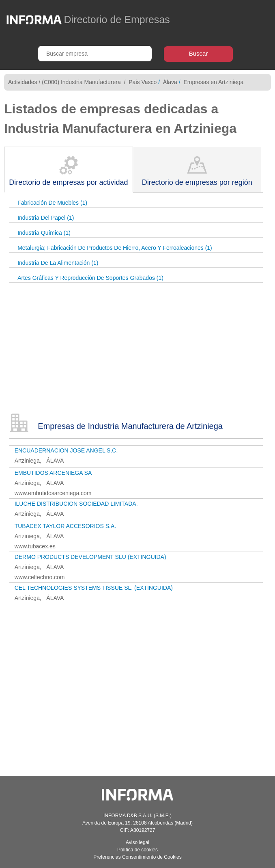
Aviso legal (137, 842)
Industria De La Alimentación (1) (58, 263)
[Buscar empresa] (95, 54)
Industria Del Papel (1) (46, 218)
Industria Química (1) (44, 233)
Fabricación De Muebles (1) (52, 203)
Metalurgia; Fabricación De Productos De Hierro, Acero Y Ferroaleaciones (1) (115, 248)
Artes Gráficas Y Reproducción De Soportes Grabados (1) (90, 278)
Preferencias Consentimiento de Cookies (137, 857)
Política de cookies (137, 850)
